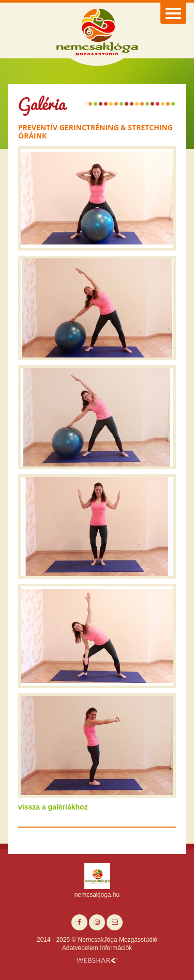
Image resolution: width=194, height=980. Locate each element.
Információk (116, 948)
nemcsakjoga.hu (97, 895)
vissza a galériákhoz (53, 807)
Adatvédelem (80, 948)
